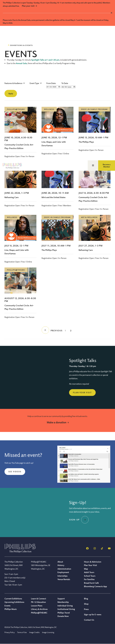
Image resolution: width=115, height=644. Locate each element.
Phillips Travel (64, 613)
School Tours (90, 576)
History (61, 565)
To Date (65, 83)
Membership (63, 602)
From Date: (51, 83)
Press (86, 609)
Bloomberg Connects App (95, 586)
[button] (15, 83)
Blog (86, 599)
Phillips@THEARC (39, 613)
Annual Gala (21, 63)
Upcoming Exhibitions (14, 602)
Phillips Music (11, 609)
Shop (86, 604)
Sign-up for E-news (93, 615)
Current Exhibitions (13, 599)
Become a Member (107, 31)
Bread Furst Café (91, 583)
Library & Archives (39, 609)
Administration (64, 569)
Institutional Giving (66, 609)
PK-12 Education (38, 602)
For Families (89, 579)
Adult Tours (89, 572)
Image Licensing (48, 632)
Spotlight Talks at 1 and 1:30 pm (45, 60)
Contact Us (89, 620)
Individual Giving (65, 606)
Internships (62, 576)
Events (7, 606)
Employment (63, 572)
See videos (15, 472)
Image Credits (34, 632)
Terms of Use (22, 632)
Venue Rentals (64, 579)
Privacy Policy (10, 632)
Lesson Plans (37, 606)
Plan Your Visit (82, 393)
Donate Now (63, 616)
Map (86, 569)
